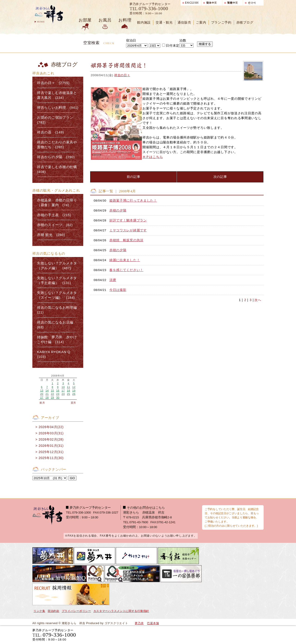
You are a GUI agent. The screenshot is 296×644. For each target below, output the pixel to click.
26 (74, 394)
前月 (42, 403)
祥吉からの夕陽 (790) (56, 157)
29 (52, 397)
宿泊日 (131, 40)
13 (42, 390)
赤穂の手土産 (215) (54, 215)
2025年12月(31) (51, 452)
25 (68, 394)
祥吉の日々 (122, 75)
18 (68, 390)
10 (63, 387)
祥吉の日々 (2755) (53, 83)
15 (52, 390)
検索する (205, 44)
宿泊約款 (54, 611)
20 (42, 394)
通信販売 (184, 23)
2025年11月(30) (51, 458)
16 (58, 390)
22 (52, 394)
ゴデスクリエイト (116, 623)
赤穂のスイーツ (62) (55, 225)
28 (47, 397)
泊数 (183, 40)
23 (58, 394)
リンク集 (39, 611)
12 (74, 387)
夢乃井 (139, 623)
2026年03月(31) (51, 433)
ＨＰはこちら (153, 157)
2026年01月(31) (51, 446)
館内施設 (144, 23)
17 (63, 390)
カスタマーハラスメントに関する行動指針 (121, 611)
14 (47, 390)
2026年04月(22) (51, 427)
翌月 (73, 403)
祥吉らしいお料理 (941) (58, 108)
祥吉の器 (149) (50, 132)
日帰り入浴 (241, 635)
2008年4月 (58, 376)
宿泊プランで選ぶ (200, 635)
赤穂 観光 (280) (51, 235)
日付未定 (171, 45)
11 (68, 387)
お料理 (125, 20)
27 (42, 397)
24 (63, 394)
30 (58, 397)
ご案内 (201, 23)
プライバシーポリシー (76, 611)
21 (47, 394)
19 (74, 390)
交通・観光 (164, 23)
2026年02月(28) (51, 439)
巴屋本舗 (153, 623)
